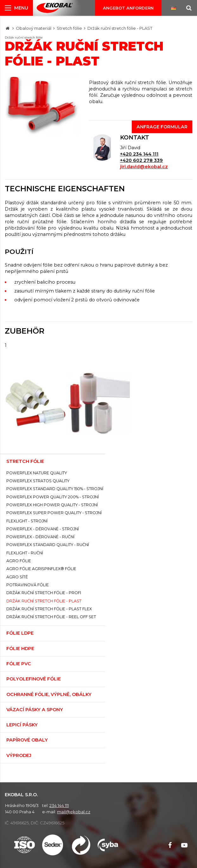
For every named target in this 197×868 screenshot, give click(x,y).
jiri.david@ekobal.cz (144, 167)
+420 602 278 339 (141, 160)
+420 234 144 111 (139, 154)
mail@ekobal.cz (74, 812)
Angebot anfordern (128, 8)
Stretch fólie (69, 28)
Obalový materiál (34, 28)
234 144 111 (59, 805)
